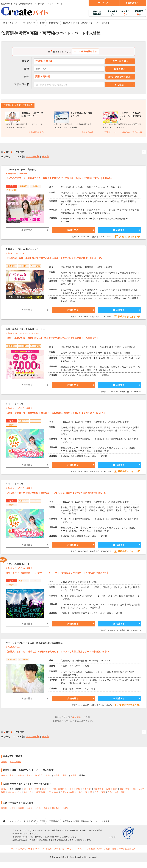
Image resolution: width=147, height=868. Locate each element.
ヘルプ (81, 849)
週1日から (46, 789)
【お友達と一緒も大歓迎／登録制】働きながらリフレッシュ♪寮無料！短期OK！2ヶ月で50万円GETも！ (57, 493)
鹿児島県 (56, 808)
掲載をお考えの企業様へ (124, 849)
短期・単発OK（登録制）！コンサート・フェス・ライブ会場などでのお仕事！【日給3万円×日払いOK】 (57, 573)
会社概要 (91, 849)
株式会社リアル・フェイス (16, 253)
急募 (78, 789)
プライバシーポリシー (65, 849)
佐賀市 (4, 775)
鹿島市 (57, 775)
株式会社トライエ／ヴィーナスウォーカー (22, 333)
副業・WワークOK (128, 789)
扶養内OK (87, 789)
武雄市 (48, 775)
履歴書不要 (99, 789)
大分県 (38, 808)
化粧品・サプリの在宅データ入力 (22, 249)
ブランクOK (53, 792)
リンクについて (19, 849)
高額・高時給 (15, 762)
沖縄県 (65, 808)
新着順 (45, 156)
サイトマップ (35, 849)
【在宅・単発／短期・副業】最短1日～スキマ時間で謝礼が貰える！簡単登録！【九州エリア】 (52, 338)
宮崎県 (47, 808)
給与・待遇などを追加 (120, 77)
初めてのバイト (14, 792)
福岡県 (4, 808)
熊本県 (30, 808)
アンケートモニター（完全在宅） (22, 170)
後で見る (126, 13)
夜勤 (123, 792)
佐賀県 (13, 808)
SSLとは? (113, 837)
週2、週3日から (60, 789)
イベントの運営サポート (18, 564)
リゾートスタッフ (14, 404)
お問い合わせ (104, 849)
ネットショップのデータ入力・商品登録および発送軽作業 (34, 643)
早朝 (81, 792)
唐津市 (13, 775)
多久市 (30, 775)
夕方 (97, 792)
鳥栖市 (21, 775)
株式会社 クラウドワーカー (16, 174)
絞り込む (120, 85)
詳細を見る (73, 230)
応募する (119, 230)
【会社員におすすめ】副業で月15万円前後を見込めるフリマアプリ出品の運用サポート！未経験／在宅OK (58, 652)
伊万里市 (39, 775)
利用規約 (48, 849)
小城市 (65, 775)
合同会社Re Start (13, 647)
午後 (117, 792)
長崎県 (21, 808)
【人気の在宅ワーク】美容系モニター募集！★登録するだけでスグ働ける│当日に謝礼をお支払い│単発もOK (59, 178)
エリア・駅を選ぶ (120, 61)
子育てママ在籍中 (68, 792)
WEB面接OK (112, 789)
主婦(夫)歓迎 (40, 792)
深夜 (103, 792)
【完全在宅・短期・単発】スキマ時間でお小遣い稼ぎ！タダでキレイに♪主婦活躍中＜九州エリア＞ (54, 258)
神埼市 (4, 762)
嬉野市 (74, 775)
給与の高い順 (33, 156)
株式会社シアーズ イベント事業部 (19, 568)
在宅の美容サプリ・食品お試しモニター (25, 329)
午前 (110, 792)
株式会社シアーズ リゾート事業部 (19, 408)
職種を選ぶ (120, 69)
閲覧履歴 (139, 13)
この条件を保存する (85, 51)
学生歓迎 (28, 792)
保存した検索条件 (97, 13)
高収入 (4, 789)
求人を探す (112, 11)
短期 (37, 789)
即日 (71, 789)
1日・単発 (28, 789)
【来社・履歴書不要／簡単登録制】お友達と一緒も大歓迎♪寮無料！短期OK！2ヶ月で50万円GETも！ (56, 413)
